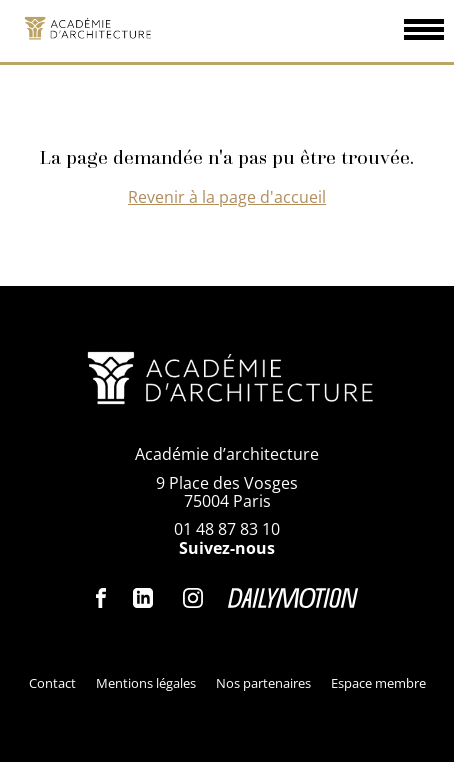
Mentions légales (146, 683)
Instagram (193, 598)
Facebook (102, 598)
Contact (52, 683)
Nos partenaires (263, 683)
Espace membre (378, 683)
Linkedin (143, 598)
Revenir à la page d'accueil (227, 197)
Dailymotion (293, 598)
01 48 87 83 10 (227, 529)
